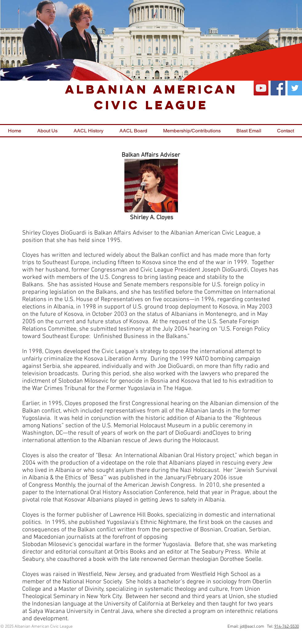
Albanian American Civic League (151, 97)
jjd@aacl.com (252, 627)
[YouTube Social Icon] (261, 88)
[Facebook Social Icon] (278, 88)
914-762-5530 (287, 627)
